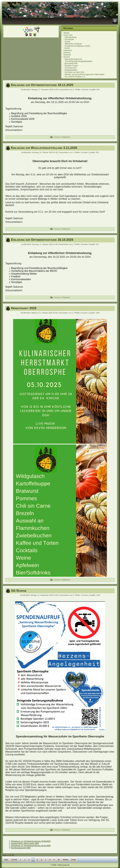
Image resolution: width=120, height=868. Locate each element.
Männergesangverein (73, 59)
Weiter (65, 860)
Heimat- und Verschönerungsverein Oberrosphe (84, 74)
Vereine (66, 57)
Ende (74, 860)
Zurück (14, 860)
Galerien (67, 53)
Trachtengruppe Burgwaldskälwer (78, 61)
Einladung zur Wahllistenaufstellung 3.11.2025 (44, 148)
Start (6, 860)
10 (59, 860)
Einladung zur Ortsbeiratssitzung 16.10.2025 (42, 240)
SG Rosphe (19, 591)
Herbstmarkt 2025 (24, 308)
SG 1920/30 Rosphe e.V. (75, 77)
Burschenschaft (71, 63)
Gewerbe (67, 55)
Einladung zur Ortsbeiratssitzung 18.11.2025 (42, 85)
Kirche (67, 48)
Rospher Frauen (71, 66)
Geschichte (69, 39)
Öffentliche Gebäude (73, 44)
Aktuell (66, 33)
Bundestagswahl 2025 (21, 848)
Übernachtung (70, 37)
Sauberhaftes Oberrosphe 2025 (25, 844)
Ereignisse (66, 137)
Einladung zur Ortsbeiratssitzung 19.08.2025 (31, 841)
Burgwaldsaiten (71, 70)
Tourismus (68, 50)
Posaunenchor (71, 68)
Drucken (85, 90)
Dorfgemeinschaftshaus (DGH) (77, 46)
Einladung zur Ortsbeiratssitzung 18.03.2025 (31, 846)
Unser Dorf (68, 35)
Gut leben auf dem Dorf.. (75, 72)
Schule (67, 42)
